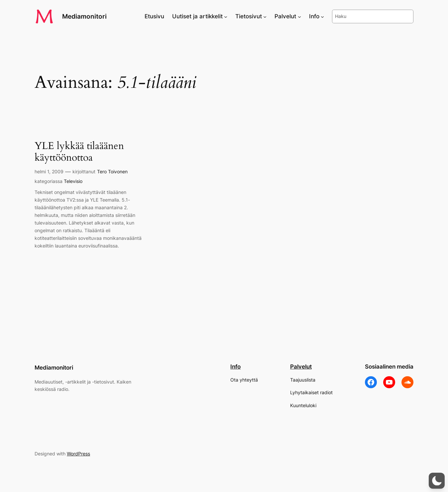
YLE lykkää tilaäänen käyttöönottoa (79, 152)
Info (235, 367)
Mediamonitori (84, 16)
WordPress (78, 454)
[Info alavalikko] (322, 16)
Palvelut (301, 367)
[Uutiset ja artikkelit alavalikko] (226, 16)
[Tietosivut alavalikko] (265, 16)
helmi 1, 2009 (49, 171)
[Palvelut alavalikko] (299, 16)
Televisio (73, 181)
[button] (437, 481)
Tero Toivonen (112, 171)
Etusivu (154, 16)
